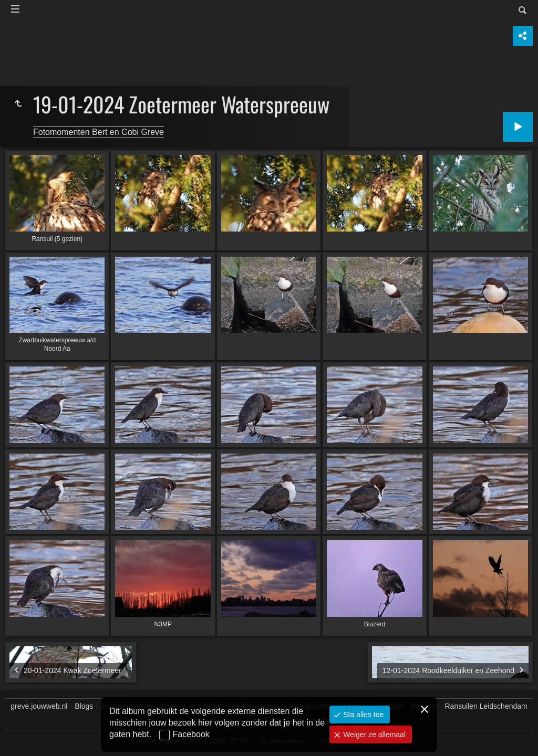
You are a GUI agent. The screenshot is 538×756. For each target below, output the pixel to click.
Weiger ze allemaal (373, 734)
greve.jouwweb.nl (39, 706)
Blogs (84, 706)
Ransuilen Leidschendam (486, 706)
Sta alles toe (362, 715)
